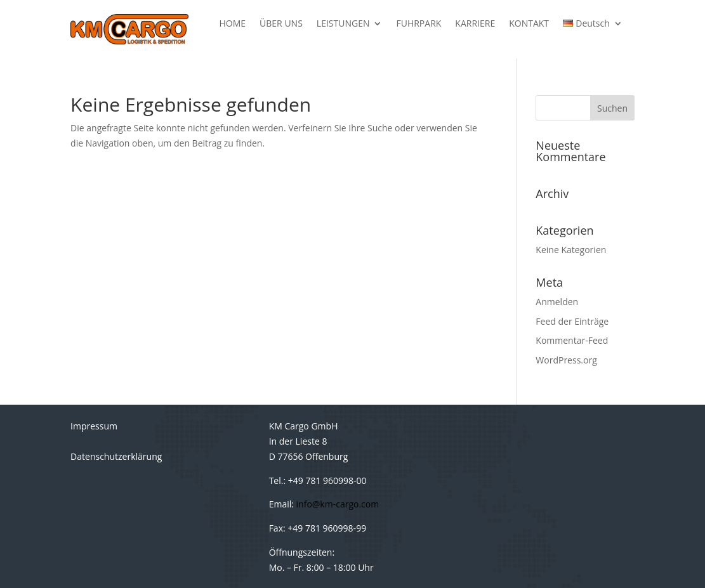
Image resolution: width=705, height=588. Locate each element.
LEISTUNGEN (343, 24)
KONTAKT (529, 24)
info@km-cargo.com (338, 504)
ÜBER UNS (281, 24)
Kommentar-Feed (572, 340)
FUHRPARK (418, 24)
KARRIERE (475, 24)
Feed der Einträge (572, 321)
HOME (233, 24)
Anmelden (557, 302)
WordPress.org (566, 360)
